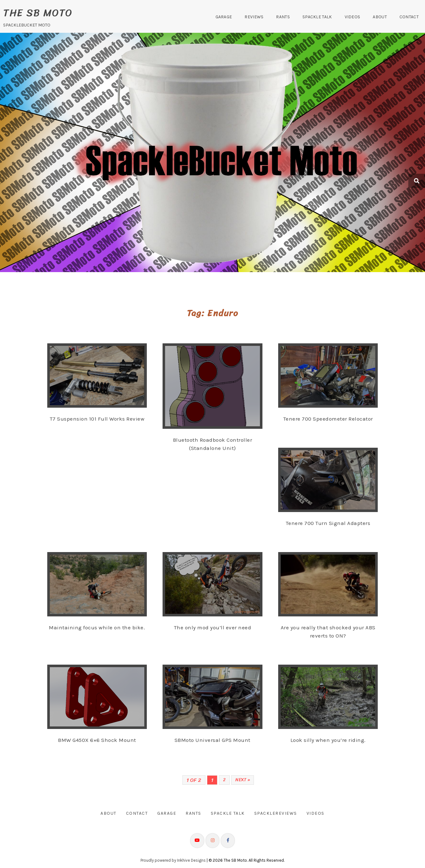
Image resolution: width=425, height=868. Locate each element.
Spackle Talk (317, 17)
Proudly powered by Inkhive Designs (173, 860)
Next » (243, 780)
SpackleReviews (276, 813)
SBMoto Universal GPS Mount (212, 740)
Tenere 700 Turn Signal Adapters (328, 523)
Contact (409, 17)
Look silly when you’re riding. (328, 740)
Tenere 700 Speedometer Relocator (328, 419)
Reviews (254, 17)
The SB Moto (38, 13)
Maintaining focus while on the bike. (97, 627)
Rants (283, 17)
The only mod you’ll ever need (213, 627)
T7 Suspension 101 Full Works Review (97, 419)
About (380, 17)
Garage (224, 17)
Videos (353, 17)
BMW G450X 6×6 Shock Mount (97, 740)
